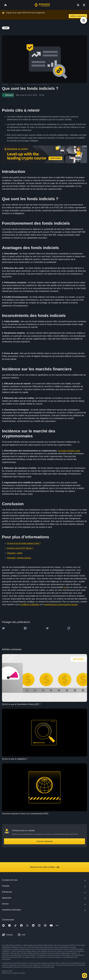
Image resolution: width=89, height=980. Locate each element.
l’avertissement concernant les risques (61, 604)
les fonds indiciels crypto (69, 451)
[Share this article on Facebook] (25, 628)
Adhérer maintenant (78, 16)
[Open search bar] (77, 5)
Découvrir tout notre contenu (44, 867)
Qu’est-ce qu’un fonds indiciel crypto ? (24, 543)
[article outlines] (84, 20)
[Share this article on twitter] (3, 628)
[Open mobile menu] (84, 5)
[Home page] (42, 5)
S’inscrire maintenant (45, 841)
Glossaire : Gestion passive (19, 558)
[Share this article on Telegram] (47, 628)
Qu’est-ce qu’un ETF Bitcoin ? (20, 548)
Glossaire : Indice (15, 553)
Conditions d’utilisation (30, 604)
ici (64, 587)
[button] (84, 5)
